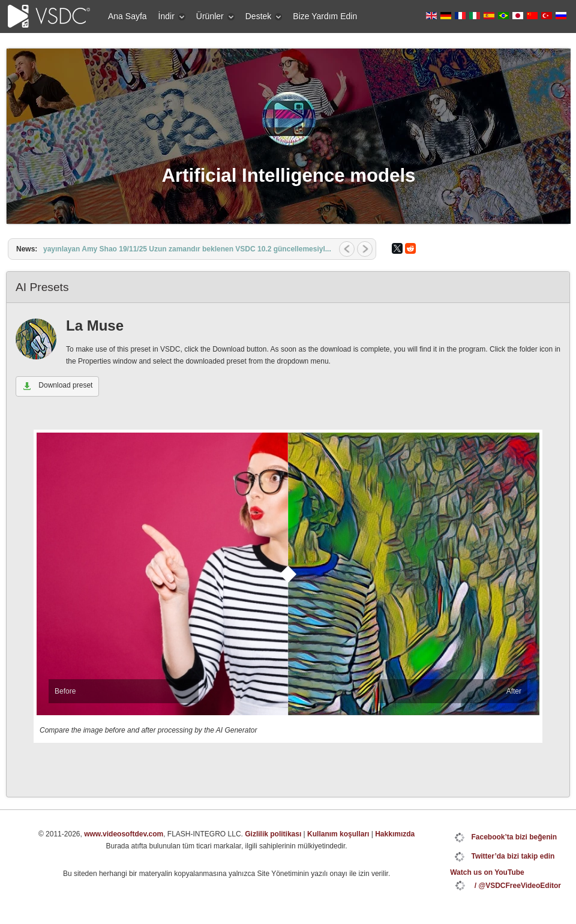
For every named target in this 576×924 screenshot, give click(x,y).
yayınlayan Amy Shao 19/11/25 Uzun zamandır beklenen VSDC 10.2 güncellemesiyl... (187, 249)
